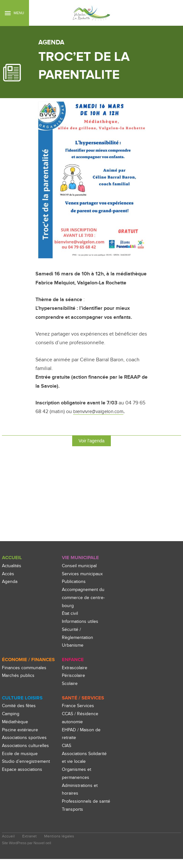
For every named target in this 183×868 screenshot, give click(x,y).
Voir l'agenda (92, 441)
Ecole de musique (21, 755)
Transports (73, 818)
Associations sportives (25, 739)
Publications (74, 582)
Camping (11, 715)
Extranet (30, 846)
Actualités (12, 566)
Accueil (12, 558)
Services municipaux (83, 574)
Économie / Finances (28, 660)
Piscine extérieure (20, 731)
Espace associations (23, 778)
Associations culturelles (26, 747)
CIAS (67, 747)
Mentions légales (60, 846)
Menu (14, 13)
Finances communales (25, 668)
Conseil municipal (80, 566)
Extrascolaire (75, 668)
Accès (8, 574)
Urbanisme (73, 646)
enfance (73, 660)
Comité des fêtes (19, 707)
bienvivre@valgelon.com (101, 411)
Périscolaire (74, 676)
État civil (70, 614)
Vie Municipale (80, 558)
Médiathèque (16, 723)
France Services (78, 707)
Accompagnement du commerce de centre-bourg (84, 598)
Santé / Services (83, 699)
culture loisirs (22, 699)
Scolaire (70, 684)
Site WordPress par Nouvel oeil (27, 852)
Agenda (10, 582)
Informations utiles (81, 622)
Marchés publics (19, 676)
